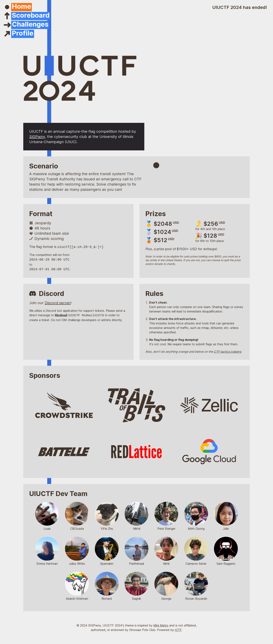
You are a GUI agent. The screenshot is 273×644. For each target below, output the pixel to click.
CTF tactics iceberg (227, 352)
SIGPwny (37, 137)
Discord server (58, 303)
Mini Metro (161, 625)
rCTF (178, 630)
